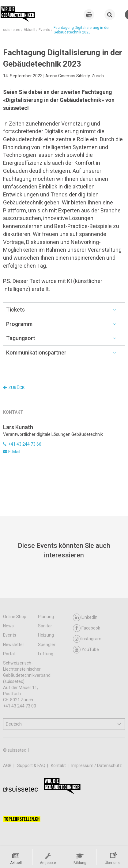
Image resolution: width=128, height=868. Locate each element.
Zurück (14, 388)
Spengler (47, 645)
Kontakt (59, 765)
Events (10, 635)
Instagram (87, 639)
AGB (8, 765)
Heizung (46, 635)
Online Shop (15, 617)
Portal (9, 654)
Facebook (87, 628)
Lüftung (46, 654)
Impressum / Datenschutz (97, 765)
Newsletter (14, 645)
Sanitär (45, 626)
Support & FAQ (32, 765)
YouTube (86, 650)
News (8, 626)
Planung (46, 617)
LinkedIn (85, 617)
